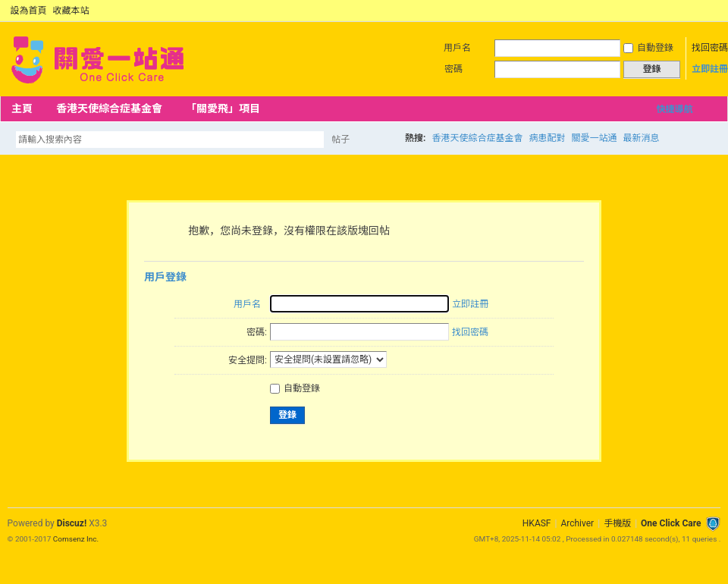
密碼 (453, 69)
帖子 (340, 140)
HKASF (537, 523)
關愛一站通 (594, 138)
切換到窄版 (712, 11)
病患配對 (547, 138)
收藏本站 (71, 11)
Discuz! (72, 523)
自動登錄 (648, 48)
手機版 (617, 523)
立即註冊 (710, 69)
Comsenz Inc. (76, 539)
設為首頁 (29, 11)
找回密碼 (710, 48)
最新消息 (641, 138)
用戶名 (457, 48)
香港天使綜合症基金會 (109, 108)
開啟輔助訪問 (699, 11)
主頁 (22, 108)
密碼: (257, 332)
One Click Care (671, 523)
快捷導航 (674, 109)
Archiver (577, 523)
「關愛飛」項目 (223, 108)
